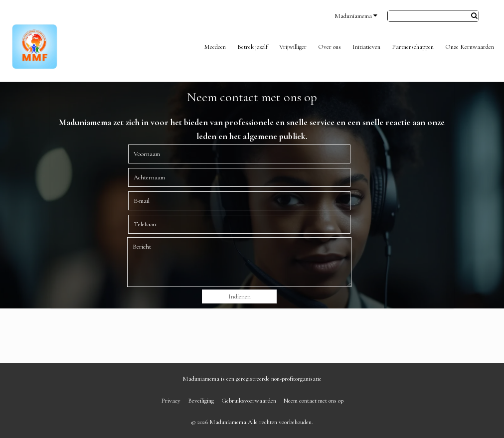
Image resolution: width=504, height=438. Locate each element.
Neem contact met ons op (314, 401)
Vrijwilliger (293, 47)
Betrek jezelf (252, 47)
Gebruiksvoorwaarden (249, 401)
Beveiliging (201, 401)
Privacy (171, 401)
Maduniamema (356, 16)
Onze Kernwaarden (470, 47)
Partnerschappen (413, 47)
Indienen (240, 296)
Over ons (330, 47)
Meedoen (215, 47)
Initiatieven (366, 47)
